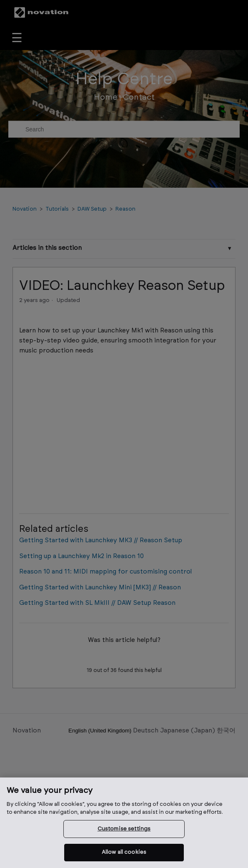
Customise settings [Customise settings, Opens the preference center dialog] (124, 829)
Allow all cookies (124, 852)
